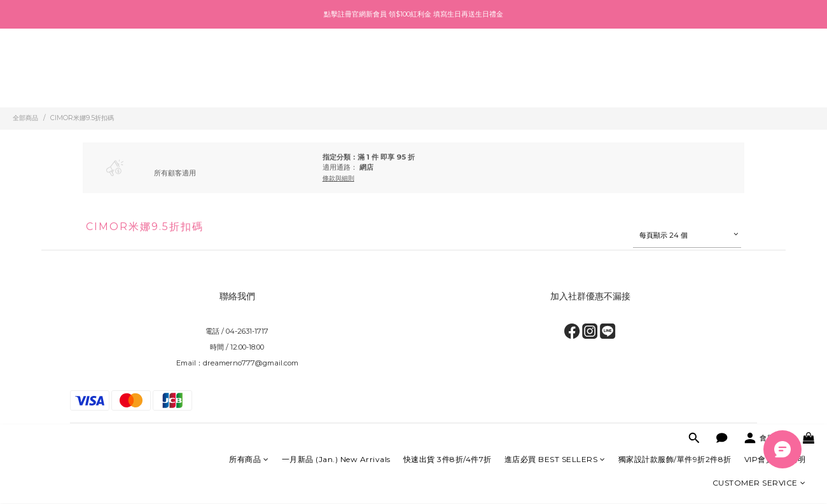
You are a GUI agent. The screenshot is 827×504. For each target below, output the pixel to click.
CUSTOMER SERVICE (759, 87)
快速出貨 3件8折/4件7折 (448, 63)
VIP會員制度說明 (775, 63)
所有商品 (249, 63)
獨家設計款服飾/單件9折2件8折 (675, 63)
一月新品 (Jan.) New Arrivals (336, 63)
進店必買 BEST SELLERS (555, 63)
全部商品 (25, 118)
